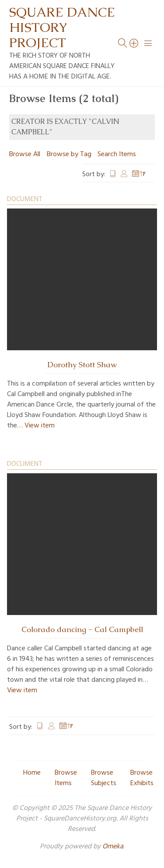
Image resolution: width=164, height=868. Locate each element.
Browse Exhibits (142, 778)
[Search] (134, 43)
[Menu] (148, 43)
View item (40, 426)
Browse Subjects (104, 778)
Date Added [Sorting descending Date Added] (139, 174)
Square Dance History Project (62, 27)
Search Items (117, 154)
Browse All (25, 154)
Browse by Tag (69, 154)
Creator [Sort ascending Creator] (124, 174)
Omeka (113, 847)
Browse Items (66, 778)
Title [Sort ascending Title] (113, 174)
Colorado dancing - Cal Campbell (82, 629)
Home (32, 773)
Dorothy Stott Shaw (82, 365)
